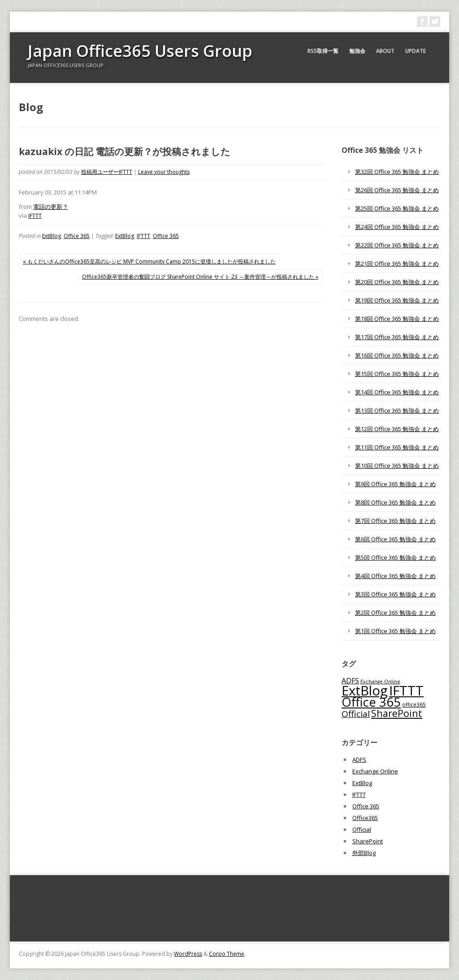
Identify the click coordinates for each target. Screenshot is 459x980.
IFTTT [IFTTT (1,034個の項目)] (406, 691)
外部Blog (364, 853)
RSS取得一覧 (323, 51)
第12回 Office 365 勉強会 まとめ (397, 429)
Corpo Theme (227, 954)
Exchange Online (375, 771)
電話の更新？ (51, 207)
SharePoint (368, 841)
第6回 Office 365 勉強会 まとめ (395, 539)
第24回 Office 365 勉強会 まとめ (397, 227)
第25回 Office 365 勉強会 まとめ (397, 208)
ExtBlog (52, 236)
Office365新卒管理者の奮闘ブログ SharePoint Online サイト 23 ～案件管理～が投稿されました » (200, 277)
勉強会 (357, 51)
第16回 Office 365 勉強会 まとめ (397, 355)
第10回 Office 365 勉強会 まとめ (397, 466)
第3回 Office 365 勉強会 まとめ (395, 594)
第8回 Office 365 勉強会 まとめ (395, 502)
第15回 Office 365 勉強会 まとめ (397, 374)
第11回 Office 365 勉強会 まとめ (397, 447)
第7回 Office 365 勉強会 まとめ (395, 521)
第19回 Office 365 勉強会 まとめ (397, 300)
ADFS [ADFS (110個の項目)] (350, 681)
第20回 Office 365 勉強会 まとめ (397, 282)
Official (362, 829)
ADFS (359, 760)
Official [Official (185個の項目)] (356, 714)
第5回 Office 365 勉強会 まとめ (395, 557)
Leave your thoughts (164, 172)
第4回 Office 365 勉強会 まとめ (395, 576)
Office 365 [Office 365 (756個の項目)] (371, 702)
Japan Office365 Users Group (140, 51)
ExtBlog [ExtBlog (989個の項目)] (365, 691)
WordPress (188, 954)
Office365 (365, 818)
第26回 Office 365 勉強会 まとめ (397, 190)
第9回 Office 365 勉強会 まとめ (395, 484)
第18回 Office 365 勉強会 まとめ (397, 319)
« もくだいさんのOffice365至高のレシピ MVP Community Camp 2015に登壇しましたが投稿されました (149, 261)
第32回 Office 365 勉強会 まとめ (397, 172)
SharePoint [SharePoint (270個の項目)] (397, 713)
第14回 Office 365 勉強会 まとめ (397, 392)
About (385, 51)
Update (416, 51)
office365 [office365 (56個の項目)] (414, 704)
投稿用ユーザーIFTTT (107, 172)
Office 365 (77, 236)
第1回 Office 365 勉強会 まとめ (395, 631)
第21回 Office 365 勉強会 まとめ (397, 263)
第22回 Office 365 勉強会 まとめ (397, 245)
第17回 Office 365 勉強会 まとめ (397, 337)
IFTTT (35, 216)
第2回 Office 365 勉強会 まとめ (395, 613)
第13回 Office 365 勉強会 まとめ (397, 410)
